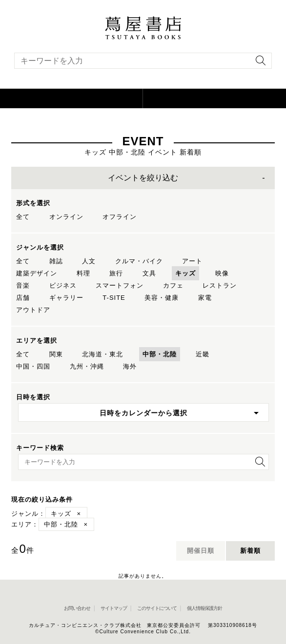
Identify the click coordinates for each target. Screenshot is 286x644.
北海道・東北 (102, 354)
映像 (222, 273)
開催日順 (201, 551)
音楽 (23, 285)
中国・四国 (33, 366)
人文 (89, 261)
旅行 (116, 273)
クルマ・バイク (139, 261)
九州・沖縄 (87, 366)
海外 (130, 366)
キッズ (185, 273)
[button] (71, 98)
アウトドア (33, 310)
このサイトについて (157, 608)
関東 (56, 354)
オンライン (66, 217)
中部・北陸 (160, 354)
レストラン (220, 285)
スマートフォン (120, 285)
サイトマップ (114, 608)
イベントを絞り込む (143, 178)
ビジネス (63, 285)
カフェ (173, 285)
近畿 (203, 354)
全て (23, 217)
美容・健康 (162, 298)
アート (192, 261)
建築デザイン (37, 273)
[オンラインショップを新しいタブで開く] (214, 98)
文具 (149, 273)
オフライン (120, 217)
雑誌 (56, 261)
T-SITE (114, 298)
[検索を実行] (258, 64)
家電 (205, 298)
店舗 (23, 298)
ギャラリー (66, 298)
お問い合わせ (77, 608)
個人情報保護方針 (204, 608)
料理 (83, 273)
